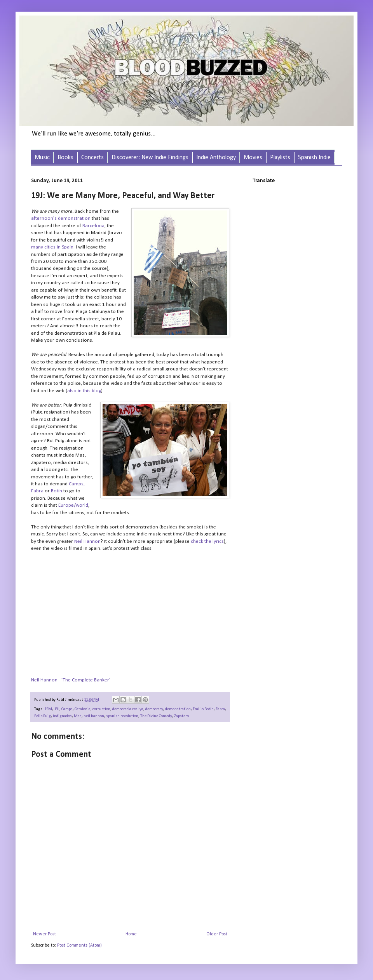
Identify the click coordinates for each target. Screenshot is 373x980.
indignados (62, 716)
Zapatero (181, 716)
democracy (154, 709)
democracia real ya (128, 709)
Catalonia (83, 709)
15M (48, 709)
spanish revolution (122, 716)
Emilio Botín (203, 709)
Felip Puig (43, 716)
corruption (101, 709)
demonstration (178, 709)
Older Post (217, 934)
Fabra (220, 709)
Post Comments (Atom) (79, 945)
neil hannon (94, 716)
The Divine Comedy (156, 716)
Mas (78, 716)
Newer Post (44, 934)
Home (131, 934)
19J (57, 709)
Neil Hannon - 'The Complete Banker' (71, 680)
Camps (67, 709)
